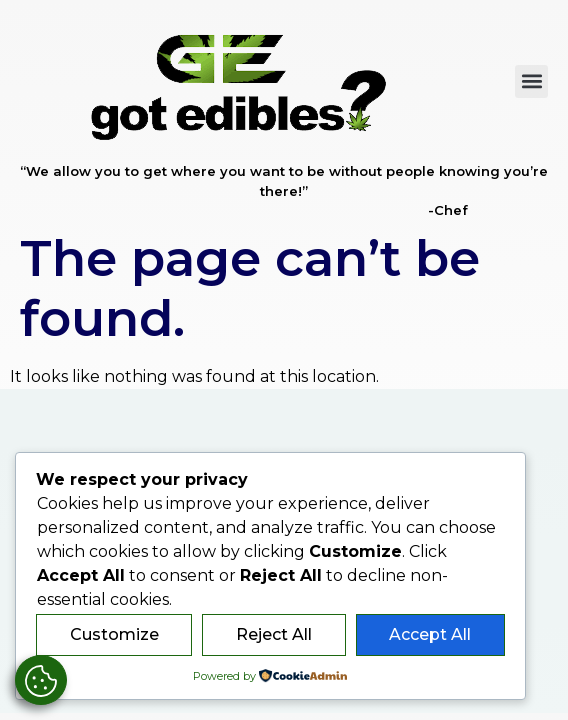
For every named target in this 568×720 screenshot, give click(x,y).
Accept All (430, 634)
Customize (114, 634)
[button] (531, 81)
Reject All (274, 634)
